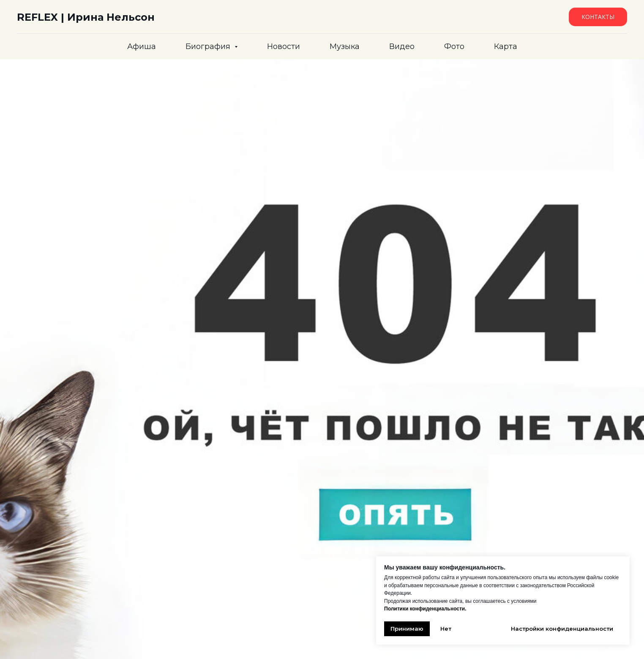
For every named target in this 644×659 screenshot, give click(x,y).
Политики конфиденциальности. (425, 609)
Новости (284, 46)
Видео (402, 46)
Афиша (142, 46)
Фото (454, 46)
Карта (506, 46)
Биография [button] (209, 46)
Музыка (345, 46)
